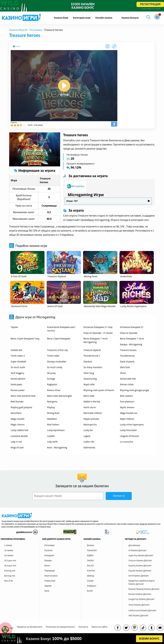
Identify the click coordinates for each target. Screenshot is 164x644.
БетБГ (90, 591)
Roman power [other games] (18, 390)
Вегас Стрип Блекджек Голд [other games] (25, 339)
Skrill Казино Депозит (139, 576)
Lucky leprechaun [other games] (56, 430)
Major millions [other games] (127, 419)
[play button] (64, 86)
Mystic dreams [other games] (127, 407)
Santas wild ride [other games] (128, 379)
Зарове (48, 586)
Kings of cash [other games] (17, 447)
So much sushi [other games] (18, 367)
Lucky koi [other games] (88, 430)
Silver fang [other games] (89, 373)
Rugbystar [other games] (52, 384)
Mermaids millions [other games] (93, 413)
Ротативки (36, 30)
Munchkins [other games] (16, 413)
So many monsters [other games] (93, 367)
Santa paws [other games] (16, 384)
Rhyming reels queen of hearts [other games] (99, 390)
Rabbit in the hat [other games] (92, 402)
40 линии (9, 556)
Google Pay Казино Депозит (142, 599)
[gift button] (157, 17)
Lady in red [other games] (16, 442)
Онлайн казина (104, 18)
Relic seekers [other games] (126, 396)
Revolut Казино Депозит (140, 594)
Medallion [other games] (52, 419)
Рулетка (48, 550)
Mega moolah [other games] (18, 419)
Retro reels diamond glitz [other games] (60, 396)
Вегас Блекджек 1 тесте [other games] (132, 339)
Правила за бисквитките (30, 627)
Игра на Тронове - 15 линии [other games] (98, 333)
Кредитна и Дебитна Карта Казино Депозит (142, 582)
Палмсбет (92, 550)
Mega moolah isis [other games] (129, 413)
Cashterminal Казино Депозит (143, 611)
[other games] (27, 262)
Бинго (47, 566)
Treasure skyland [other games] (92, 350)
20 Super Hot (10, 561)
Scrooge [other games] (51, 379)
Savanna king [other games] (90, 379)
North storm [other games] (90, 407)
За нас (10, 628)
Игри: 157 (108, 201)
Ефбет (90, 556)
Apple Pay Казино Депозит (141, 556)
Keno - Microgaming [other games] (57, 447)
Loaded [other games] (51, 436)
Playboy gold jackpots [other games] (21, 407)
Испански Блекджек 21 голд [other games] (98, 327)
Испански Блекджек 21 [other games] (132, 327)
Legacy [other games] (87, 436)
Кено (47, 591)
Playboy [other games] (51, 407)
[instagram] (143, 628)
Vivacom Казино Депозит (140, 561)
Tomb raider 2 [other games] (18, 356)
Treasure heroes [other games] (128, 350)
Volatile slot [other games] (16, 350)
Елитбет (91, 571)
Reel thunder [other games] (17, 402)
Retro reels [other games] (89, 396)
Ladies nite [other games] (89, 442)
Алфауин (92, 586)
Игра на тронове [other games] (129, 333)
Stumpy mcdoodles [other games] (57, 362)
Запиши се (119, 496)
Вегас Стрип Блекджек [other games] (59, 339)
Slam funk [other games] (125, 367)
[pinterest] (135, 628)
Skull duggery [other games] (17, 373)
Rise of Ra (9, 581)
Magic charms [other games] (18, 425)
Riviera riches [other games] (54, 390)
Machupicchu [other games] (90, 425)
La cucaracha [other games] (126, 442)
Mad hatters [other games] (53, 425)
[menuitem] (61, 18)
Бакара (48, 561)
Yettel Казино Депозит (139, 605)
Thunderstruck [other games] (127, 356)
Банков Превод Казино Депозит (144, 589)
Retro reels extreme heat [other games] (23, 396)
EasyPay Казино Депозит (140, 566)
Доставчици (134, 545)
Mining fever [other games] (53, 413)
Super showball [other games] (18, 362)
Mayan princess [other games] (91, 419)
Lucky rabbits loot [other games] (20, 430)
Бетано (91, 545)
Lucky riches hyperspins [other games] (132, 425)
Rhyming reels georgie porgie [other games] (134, 390)
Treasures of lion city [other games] (57, 350)
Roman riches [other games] (127, 384)
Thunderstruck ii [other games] (92, 356)
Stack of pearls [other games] (127, 362)
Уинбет (90, 561)
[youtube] (160, 628)
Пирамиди (50, 571)
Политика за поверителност (60, 627)
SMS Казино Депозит (138, 616)
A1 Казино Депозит (138, 550)
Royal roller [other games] (89, 384)
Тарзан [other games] (14, 327)
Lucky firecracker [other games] (128, 430)
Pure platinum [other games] (127, 402)
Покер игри (50, 581)
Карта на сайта (99, 627)
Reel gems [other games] (52, 402)
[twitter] (126, 628)
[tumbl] (152, 628)
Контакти (83, 627)
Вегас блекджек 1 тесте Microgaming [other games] (96, 340)
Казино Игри (61, 18)
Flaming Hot (10, 571)
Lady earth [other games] (52, 442)
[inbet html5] (82, 6)
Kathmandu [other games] (89, 447)
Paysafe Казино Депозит (140, 571)
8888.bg (91, 576)
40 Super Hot (10, 566)
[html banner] (82, 639)
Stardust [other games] (88, 362)
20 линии (9, 550)
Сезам (90, 581)
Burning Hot (10, 576)
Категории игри (82, 18)
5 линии (8, 545)
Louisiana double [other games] (19, 436)
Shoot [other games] (123, 373)
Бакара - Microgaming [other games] (131, 344)
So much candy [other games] (55, 367)
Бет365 (90, 566)
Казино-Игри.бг (18, 30)
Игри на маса (51, 576)
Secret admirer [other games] (18, 379)
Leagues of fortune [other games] (129, 436)
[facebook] (118, 628)
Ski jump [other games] (51, 373)
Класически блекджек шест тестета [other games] (61, 329)
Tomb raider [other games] (53, 356)
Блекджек (49, 556)
